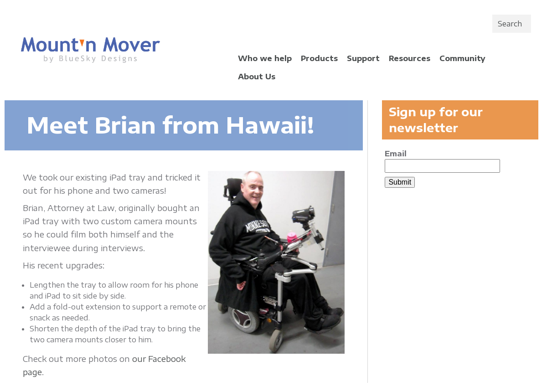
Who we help (265, 58)
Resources (410, 58)
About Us (257, 77)
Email (396, 154)
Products (319, 58)
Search (510, 24)
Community (462, 58)
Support (363, 58)
